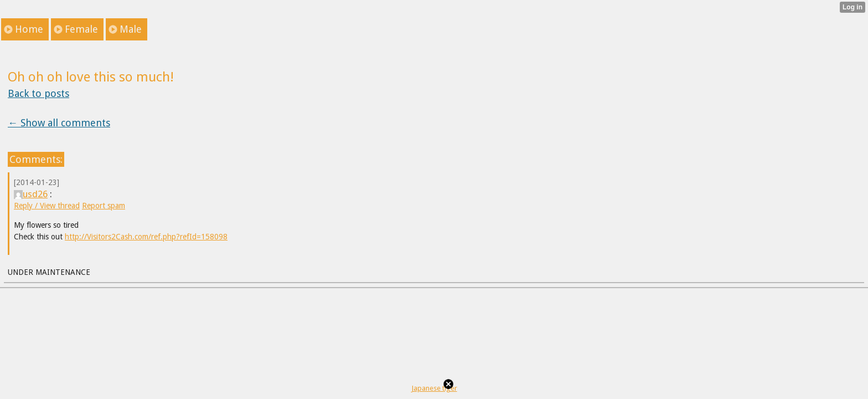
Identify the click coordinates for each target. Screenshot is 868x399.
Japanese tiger (434, 388)
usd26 (31, 194)
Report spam (104, 206)
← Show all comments (59, 123)
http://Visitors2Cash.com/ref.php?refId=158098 (146, 237)
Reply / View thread (47, 206)
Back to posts (38, 93)
